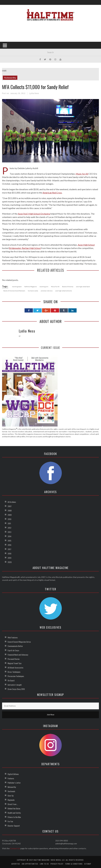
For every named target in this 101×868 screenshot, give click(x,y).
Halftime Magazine (31, 287)
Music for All (82, 174)
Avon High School (86, 245)
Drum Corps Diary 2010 (16, 689)
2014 (9, 536)
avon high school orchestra (64, 291)
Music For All (55, 287)
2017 (9, 549)
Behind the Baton (14, 808)
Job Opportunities (30, 864)
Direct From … (13, 804)
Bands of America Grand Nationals (14, 291)
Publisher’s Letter (14, 783)
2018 (9, 553)
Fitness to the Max (14, 817)
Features (11, 778)
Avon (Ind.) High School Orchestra (34, 214)
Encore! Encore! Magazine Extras (19, 642)
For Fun (10, 821)
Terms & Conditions (74, 864)
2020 (10, 562)
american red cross (47, 291)
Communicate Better (15, 646)
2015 (9, 541)
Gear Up (11, 796)
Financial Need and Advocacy (18, 655)
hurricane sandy (33, 291)
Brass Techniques (14, 672)
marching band (17, 287)
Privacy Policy (57, 864)
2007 (10, 506)
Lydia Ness (34, 93)
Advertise (16, 864)
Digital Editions (13, 774)
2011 (9, 523)
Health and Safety (14, 813)
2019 (9, 558)
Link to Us (44, 864)
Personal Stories (14, 659)
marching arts (44, 287)
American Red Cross (52, 193)
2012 (9, 528)
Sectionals (11, 791)
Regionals (11, 800)
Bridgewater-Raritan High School (25, 248)
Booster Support (14, 826)
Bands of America (68, 287)
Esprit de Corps (13, 650)
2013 (9, 532)
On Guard (11, 680)
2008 (10, 510)
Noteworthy (10, 78)
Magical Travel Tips (15, 663)
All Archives (12, 502)
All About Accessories (15, 668)
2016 (9, 545)
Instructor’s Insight (15, 685)
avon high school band (83, 287)
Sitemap (88, 864)
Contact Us (15, 848)
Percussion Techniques (16, 676)
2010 (9, 519)
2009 (10, 515)
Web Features (13, 637)
